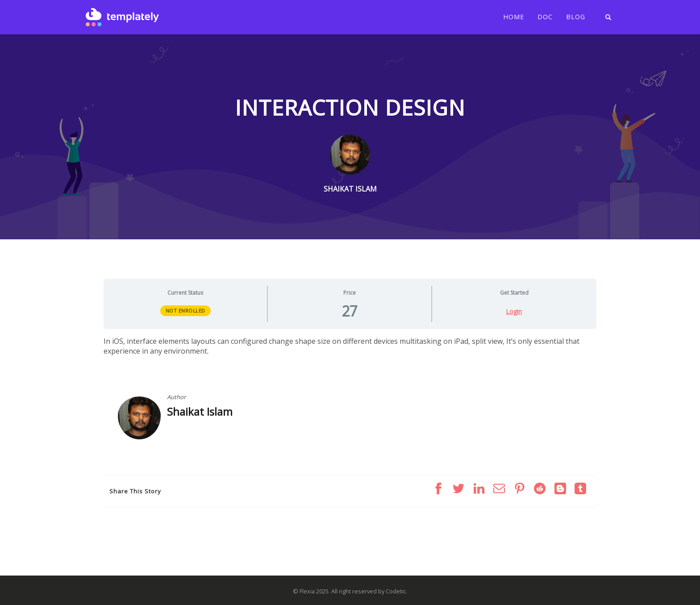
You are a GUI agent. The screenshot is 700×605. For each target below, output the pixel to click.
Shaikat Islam (200, 411)
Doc (545, 17)
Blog (576, 17)
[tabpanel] (350, 346)
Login (514, 312)
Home (514, 17)
